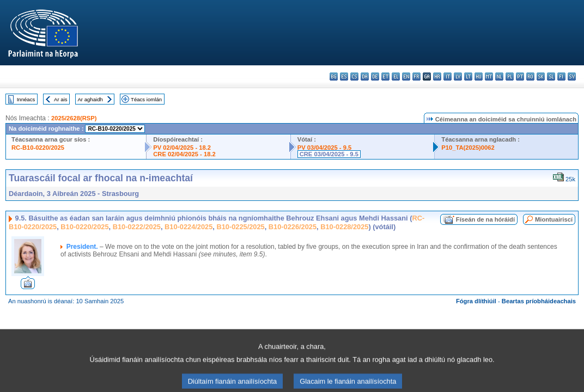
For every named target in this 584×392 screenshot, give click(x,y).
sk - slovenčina (541, 76)
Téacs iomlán (146, 99)
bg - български (334, 76)
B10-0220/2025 (84, 227)
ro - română (530, 76)
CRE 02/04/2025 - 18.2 (184, 154)
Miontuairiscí (554, 219)
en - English (406, 76)
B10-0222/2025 (137, 227)
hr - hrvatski (437, 76)
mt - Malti (489, 76)
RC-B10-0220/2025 (38, 148)
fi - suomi (561, 76)
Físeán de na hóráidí (485, 219)
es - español (344, 76)
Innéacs (26, 99)
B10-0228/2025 (344, 227)
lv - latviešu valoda (458, 76)
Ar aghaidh (90, 99)
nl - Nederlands (499, 76)
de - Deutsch (375, 76)
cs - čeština (354, 76)
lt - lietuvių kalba (468, 76)
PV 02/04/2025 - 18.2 (182, 148)
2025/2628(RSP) (74, 118)
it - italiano (448, 76)
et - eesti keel (385, 76)
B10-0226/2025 (293, 227)
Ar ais (61, 99)
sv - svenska (572, 76)
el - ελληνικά (396, 76)
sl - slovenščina (551, 76)
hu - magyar (479, 76)
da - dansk (365, 76)
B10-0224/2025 (188, 227)
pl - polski (510, 76)
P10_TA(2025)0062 (468, 148)
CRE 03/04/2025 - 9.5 (329, 154)
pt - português (520, 76)
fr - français (416, 76)
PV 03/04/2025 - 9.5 (325, 148)
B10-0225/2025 (240, 227)
